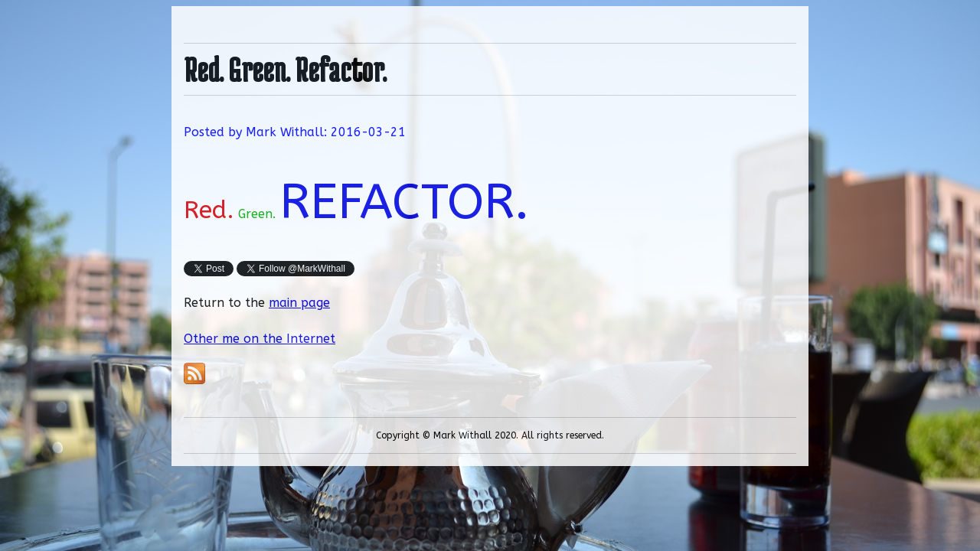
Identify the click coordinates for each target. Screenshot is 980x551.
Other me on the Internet (260, 339)
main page (299, 303)
